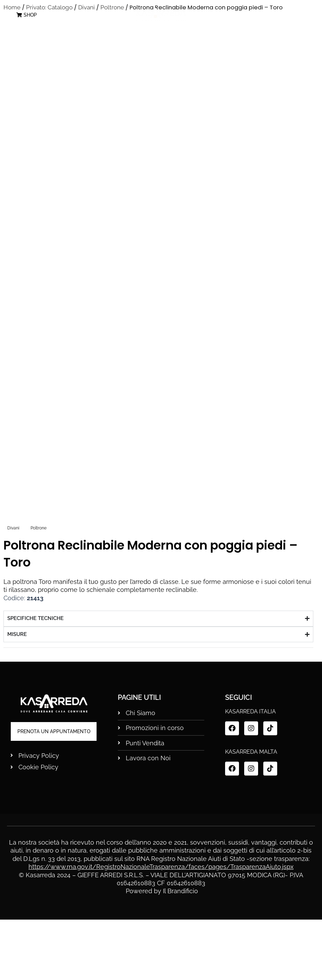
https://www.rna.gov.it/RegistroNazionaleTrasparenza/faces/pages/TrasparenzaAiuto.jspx (161, 927)
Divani (13, 588)
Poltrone (39, 588)
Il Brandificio (180, 952)
